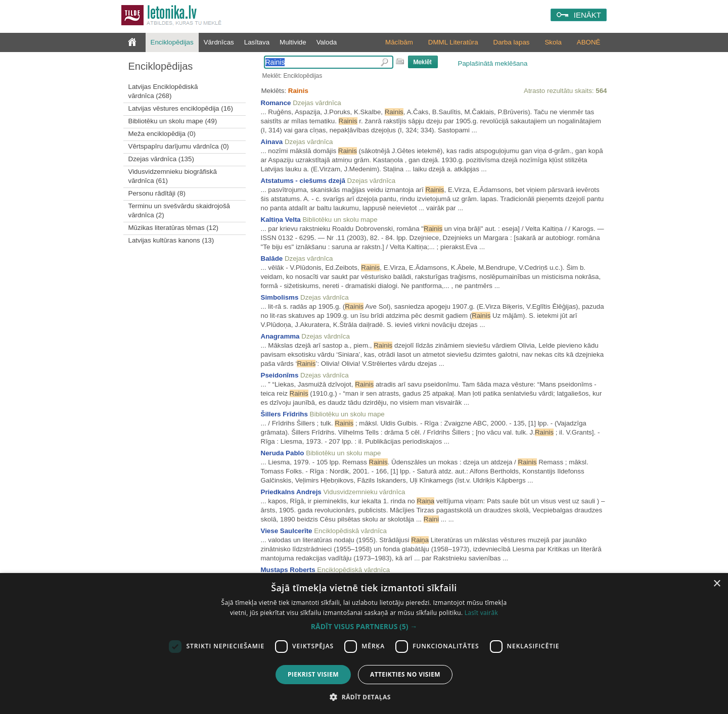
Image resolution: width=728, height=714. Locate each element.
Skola (553, 42)
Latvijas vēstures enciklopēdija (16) (181, 108)
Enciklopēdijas (172, 42)
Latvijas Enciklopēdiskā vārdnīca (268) (163, 91)
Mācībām (399, 42)
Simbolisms (280, 297)
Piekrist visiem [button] (313, 674)
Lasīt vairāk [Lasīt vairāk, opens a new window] (481, 613)
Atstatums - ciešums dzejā (303, 181)
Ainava (272, 142)
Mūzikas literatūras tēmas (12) (174, 228)
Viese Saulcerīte (287, 531)
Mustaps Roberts (288, 570)
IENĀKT (587, 15)
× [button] (717, 584)
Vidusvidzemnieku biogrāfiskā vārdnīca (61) (173, 176)
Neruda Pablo (283, 453)
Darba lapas (512, 42)
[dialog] (364, 644)
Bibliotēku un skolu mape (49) (173, 121)
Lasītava (257, 42)
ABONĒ (589, 42)
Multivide (293, 42)
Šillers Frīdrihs (284, 414)
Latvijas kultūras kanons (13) (171, 240)
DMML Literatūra (453, 42)
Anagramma (280, 336)
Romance (276, 103)
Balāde (272, 258)
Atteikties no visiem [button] (405, 674)
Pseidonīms (280, 375)
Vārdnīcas (219, 42)
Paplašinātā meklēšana (493, 63)
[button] (364, 627)
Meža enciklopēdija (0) (162, 134)
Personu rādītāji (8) (157, 193)
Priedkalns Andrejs (291, 492)
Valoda (327, 42)
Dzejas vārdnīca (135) (161, 159)
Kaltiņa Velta (281, 220)
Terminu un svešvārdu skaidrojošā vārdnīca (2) (179, 210)
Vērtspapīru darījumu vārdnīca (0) (179, 146)
